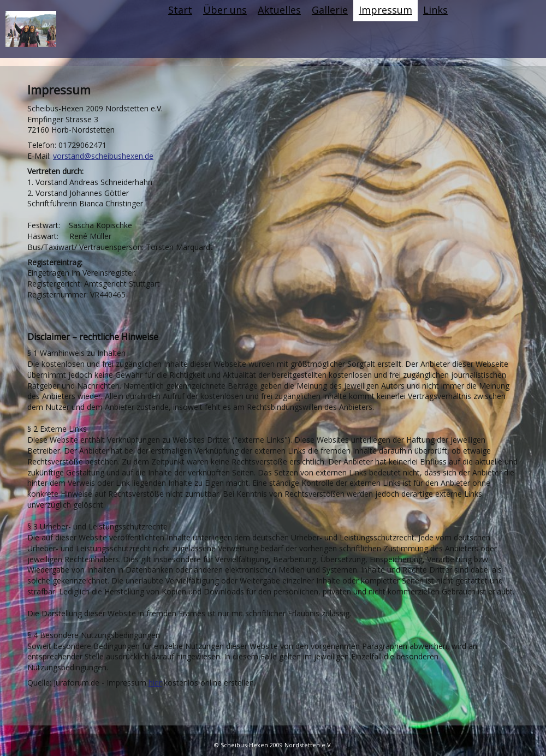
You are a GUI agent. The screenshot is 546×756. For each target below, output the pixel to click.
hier (155, 683)
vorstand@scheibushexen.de (103, 156)
